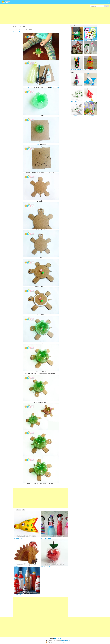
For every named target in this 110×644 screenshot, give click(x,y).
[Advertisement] (43, 14)
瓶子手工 (23, 29)
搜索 (107, 6)
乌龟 (19, 31)
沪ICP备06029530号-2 (66, 640)
